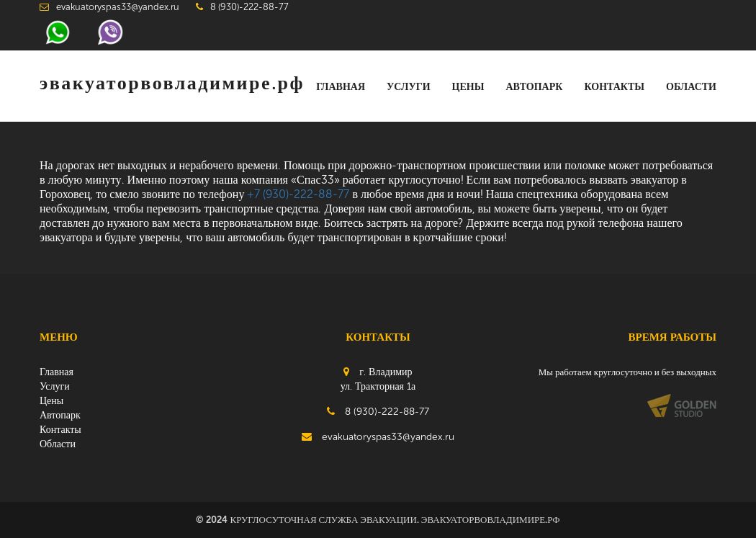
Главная (341, 87)
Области (691, 87)
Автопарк (534, 87)
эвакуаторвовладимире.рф (172, 84)
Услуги (409, 87)
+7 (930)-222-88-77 (298, 194)
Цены (468, 87)
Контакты (614, 87)
